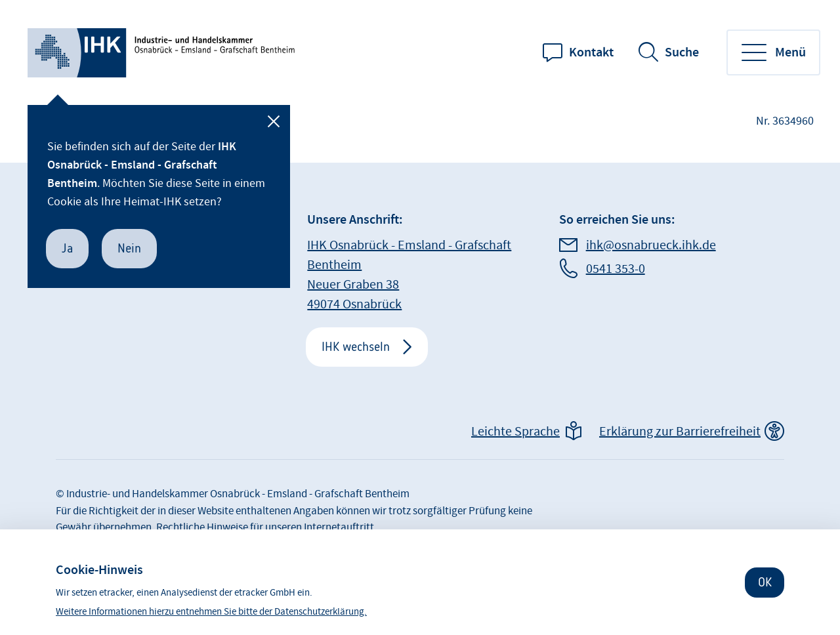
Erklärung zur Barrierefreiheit (680, 432)
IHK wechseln (356, 347)
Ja (67, 248)
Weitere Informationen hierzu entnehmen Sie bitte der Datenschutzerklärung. (211, 612)
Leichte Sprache (515, 432)
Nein (129, 248)
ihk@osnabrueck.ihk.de (651, 245)
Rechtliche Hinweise (202, 527)
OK (765, 582)
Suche (682, 52)
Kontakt (591, 52)
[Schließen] (274, 121)
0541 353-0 (616, 269)
